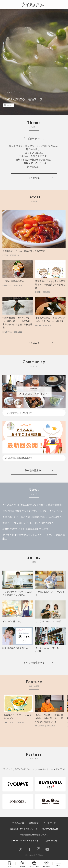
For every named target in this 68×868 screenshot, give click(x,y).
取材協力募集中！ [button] (34, 470)
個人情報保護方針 (50, 829)
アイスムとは (18, 823)
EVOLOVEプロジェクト (27, 769)
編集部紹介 (34, 823)
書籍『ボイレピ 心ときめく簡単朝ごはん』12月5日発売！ (33, 517)
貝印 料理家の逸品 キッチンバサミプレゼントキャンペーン (33, 511)
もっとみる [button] (34, 343)
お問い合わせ (51, 840)
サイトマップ (50, 823)
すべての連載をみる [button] (34, 662)
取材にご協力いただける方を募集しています (25, 529)
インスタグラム (12, 413)
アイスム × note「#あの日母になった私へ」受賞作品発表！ (33, 505)
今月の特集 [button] (34, 178)
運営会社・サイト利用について (24, 829)
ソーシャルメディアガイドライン (26, 840)
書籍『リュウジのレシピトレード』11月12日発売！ (29, 523)
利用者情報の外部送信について (34, 835)
